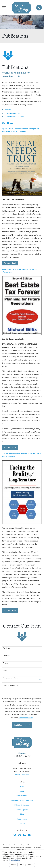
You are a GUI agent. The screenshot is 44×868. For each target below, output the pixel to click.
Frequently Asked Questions (22, 801)
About (22, 791)
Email (5, 671)
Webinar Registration (22, 805)
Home (22, 787)
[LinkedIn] (24, 835)
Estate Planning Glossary (14, 117)
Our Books (8, 123)
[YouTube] (29, 835)
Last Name (7, 656)
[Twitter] (15, 835)
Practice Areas (22, 796)
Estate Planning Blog (13, 113)
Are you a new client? (11, 678)
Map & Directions (22, 775)
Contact (22, 824)
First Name (7, 648)
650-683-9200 (22, 756)
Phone (5, 663)
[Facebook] (20, 835)
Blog (22, 814)
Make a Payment (22, 810)
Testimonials (22, 819)
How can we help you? (11, 686)
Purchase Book (10, 263)
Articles (8, 110)
